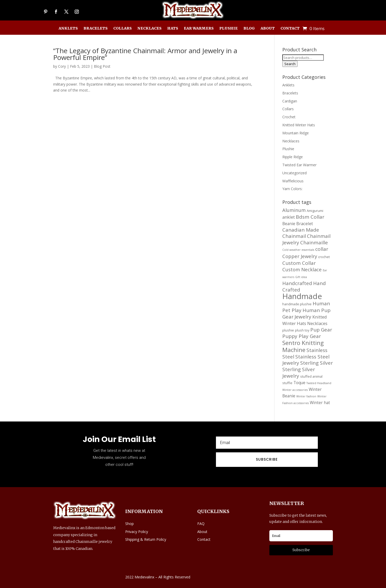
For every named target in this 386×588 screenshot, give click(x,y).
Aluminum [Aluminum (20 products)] (294, 210)
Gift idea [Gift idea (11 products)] (301, 277)
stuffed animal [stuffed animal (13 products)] (311, 376)
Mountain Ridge (296, 133)
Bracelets (96, 29)
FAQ (201, 524)
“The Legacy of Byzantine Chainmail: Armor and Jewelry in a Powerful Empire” (145, 54)
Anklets (68, 29)
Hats (173, 29)
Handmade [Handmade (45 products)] (302, 296)
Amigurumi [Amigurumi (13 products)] (315, 211)
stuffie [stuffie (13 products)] (287, 383)
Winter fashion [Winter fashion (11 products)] (306, 396)
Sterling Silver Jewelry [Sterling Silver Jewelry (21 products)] (299, 373)
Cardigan (290, 101)
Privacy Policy (137, 532)
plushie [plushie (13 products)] (288, 330)
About (268, 29)
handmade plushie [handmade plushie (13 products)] (297, 304)
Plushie (229, 29)
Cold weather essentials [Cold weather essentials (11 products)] (298, 250)
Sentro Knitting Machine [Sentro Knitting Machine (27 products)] (303, 346)
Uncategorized (294, 173)
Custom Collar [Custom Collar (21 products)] (299, 263)
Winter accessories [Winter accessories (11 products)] (295, 390)
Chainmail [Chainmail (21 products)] (294, 236)
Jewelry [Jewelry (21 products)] (303, 317)
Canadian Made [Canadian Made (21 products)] (301, 230)
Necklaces (149, 29)
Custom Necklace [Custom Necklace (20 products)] (302, 269)
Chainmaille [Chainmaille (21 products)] (314, 243)
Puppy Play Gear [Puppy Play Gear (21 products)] (302, 336)
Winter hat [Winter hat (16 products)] (320, 403)
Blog (249, 29)
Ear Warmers (199, 29)
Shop (129, 524)
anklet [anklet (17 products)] (289, 217)
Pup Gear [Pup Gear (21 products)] (321, 330)
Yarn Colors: (292, 189)
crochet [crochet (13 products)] (324, 257)
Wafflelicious (293, 181)
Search (290, 64)
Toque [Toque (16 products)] (299, 383)
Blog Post (102, 66)
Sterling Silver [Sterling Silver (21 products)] (317, 363)
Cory (62, 66)
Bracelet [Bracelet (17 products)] (305, 223)
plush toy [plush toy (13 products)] (302, 330)
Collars (122, 29)
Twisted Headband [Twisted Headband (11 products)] (319, 383)
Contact (290, 29)
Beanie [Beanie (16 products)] (289, 224)
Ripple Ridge (293, 157)
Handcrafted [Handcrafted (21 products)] (297, 283)
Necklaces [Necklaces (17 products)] (317, 323)
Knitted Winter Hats (299, 125)
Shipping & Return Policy (146, 539)
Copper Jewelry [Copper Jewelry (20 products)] (300, 256)
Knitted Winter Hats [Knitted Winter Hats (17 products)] (305, 320)
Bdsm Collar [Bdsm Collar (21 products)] (310, 217)
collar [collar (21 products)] (322, 249)
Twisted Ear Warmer (299, 165)
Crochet (289, 117)
